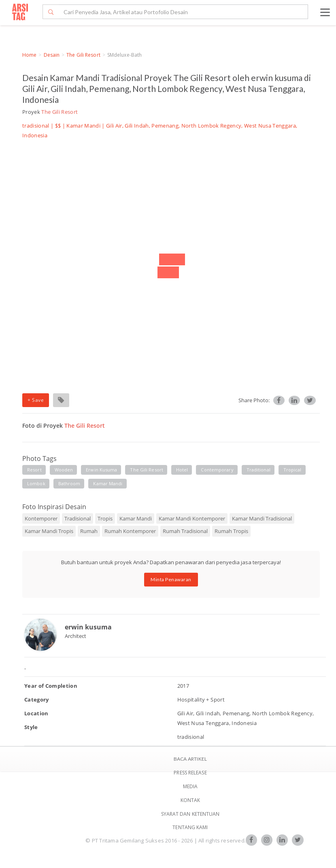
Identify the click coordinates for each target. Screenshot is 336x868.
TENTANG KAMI (190, 827)
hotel (182, 470)
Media (190, 786)
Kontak (190, 800)
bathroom (69, 483)
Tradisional (78, 518)
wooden (64, 470)
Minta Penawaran (171, 579)
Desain (52, 55)
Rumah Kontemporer (130, 531)
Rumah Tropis (231, 531)
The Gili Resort (83, 55)
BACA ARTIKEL (190, 759)
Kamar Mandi (83, 126)
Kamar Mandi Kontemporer (192, 518)
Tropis (105, 518)
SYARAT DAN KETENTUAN (190, 814)
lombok (36, 483)
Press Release (190, 773)
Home (29, 55)
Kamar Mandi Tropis (49, 531)
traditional (258, 470)
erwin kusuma (101, 470)
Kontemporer (41, 518)
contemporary (217, 470)
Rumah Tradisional (185, 531)
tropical (292, 470)
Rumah (89, 531)
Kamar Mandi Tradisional (262, 518)
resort (34, 470)
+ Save (36, 400)
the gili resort (147, 470)
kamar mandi (108, 483)
